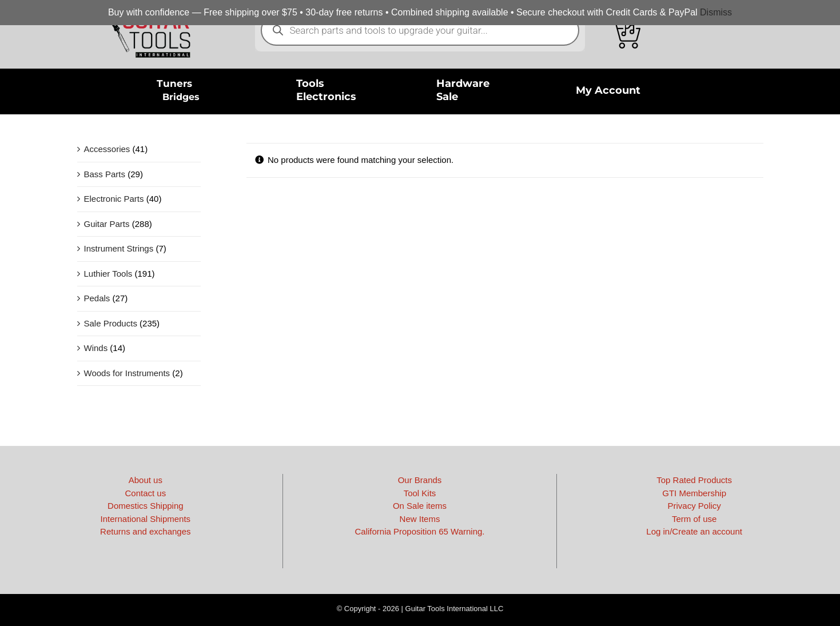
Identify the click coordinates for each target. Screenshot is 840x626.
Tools (310, 83)
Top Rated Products (694, 480)
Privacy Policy (694, 506)
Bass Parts (105, 174)
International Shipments (146, 519)
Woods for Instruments (127, 373)
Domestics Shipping (146, 506)
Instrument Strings (119, 248)
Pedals (97, 298)
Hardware (463, 83)
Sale (447, 97)
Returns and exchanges (145, 531)
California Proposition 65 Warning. (419, 531)
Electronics (326, 97)
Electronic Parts (114, 199)
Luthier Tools (108, 274)
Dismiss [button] (716, 12)
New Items (420, 519)
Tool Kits (420, 493)
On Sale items (420, 506)
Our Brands (420, 480)
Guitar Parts (107, 224)
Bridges (181, 97)
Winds (96, 348)
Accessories (107, 149)
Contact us (145, 493)
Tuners (174, 83)
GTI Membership (694, 493)
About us (146, 480)
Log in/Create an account (694, 531)
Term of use (694, 519)
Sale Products (111, 323)
